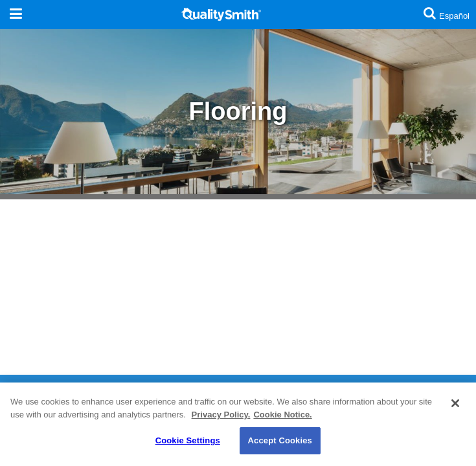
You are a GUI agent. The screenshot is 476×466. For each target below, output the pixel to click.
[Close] (455, 403)
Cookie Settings (188, 440)
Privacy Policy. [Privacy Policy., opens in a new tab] (221, 415)
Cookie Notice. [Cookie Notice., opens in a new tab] (282, 415)
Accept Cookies (280, 440)
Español (454, 16)
